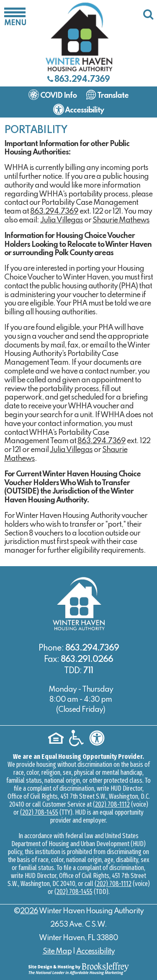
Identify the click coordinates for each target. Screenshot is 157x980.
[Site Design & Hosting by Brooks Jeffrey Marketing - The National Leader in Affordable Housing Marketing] (78, 968)
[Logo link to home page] (79, 37)
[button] (15, 17)
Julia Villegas (62, 220)
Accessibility (95, 951)
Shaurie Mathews (121, 220)
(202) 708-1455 (39, 812)
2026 (29, 911)
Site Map (57, 951)
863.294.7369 (82, 80)
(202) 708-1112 (111, 804)
